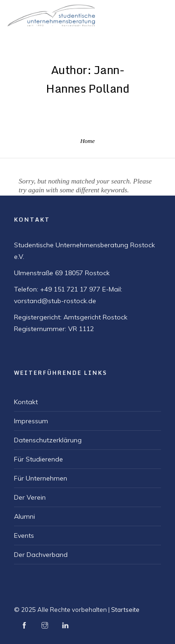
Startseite (125, 610)
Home (87, 141)
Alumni (24, 516)
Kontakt (26, 402)
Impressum (31, 421)
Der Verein (30, 497)
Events (24, 536)
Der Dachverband (41, 555)
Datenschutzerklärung (48, 440)
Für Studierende (38, 459)
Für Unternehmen (41, 478)
